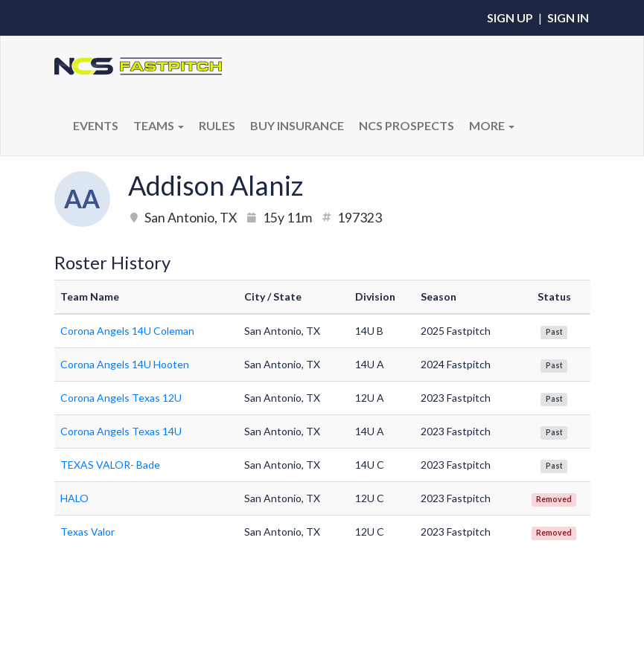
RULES (217, 125)
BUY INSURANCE (297, 125)
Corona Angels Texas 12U (121, 398)
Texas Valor (87, 532)
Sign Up (510, 17)
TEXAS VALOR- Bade (110, 465)
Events (96, 125)
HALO (74, 498)
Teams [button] (159, 125)
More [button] (492, 125)
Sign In (568, 17)
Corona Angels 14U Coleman (127, 331)
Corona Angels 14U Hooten (125, 364)
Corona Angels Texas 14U (121, 431)
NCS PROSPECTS (407, 125)
